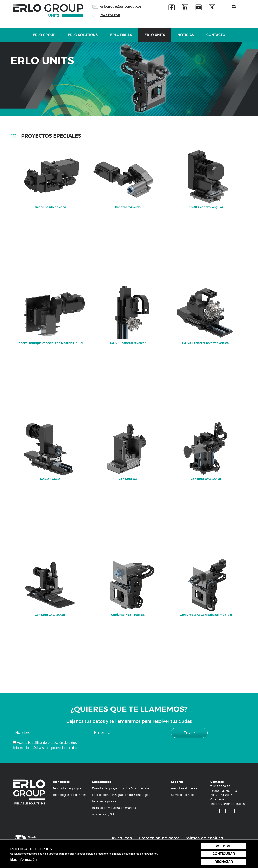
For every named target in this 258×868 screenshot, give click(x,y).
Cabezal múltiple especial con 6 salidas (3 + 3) (50, 310)
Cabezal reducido (128, 174)
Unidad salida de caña (50, 174)
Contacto (216, 37)
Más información (23, 860)
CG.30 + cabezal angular (206, 174)
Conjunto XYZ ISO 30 (50, 582)
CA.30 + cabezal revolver (128, 310)
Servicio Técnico (182, 795)
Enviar (189, 733)
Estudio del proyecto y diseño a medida (120, 788)
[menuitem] (50, 213)
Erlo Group (44, 37)
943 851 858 (106, 15)
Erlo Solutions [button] (83, 37)
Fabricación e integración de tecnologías (121, 795)
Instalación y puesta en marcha (114, 808)
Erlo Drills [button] (121, 37)
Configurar (224, 854)
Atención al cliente (184, 788)
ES (234, 6)
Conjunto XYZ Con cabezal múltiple (206, 582)
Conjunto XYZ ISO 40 (206, 446)
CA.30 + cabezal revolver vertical (206, 310)
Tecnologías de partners (69, 795)
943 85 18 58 (222, 786)
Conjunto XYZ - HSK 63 (128, 582)
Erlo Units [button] (155, 37)
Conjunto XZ (128, 446)
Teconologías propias (68, 788)
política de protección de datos (54, 743)
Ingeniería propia (104, 801)
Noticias (186, 37)
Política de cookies (204, 838)
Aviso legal (123, 838)
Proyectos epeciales (51, 136)
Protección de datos (159, 838)
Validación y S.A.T (105, 814)
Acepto (22, 743)
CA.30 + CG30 (50, 446)
